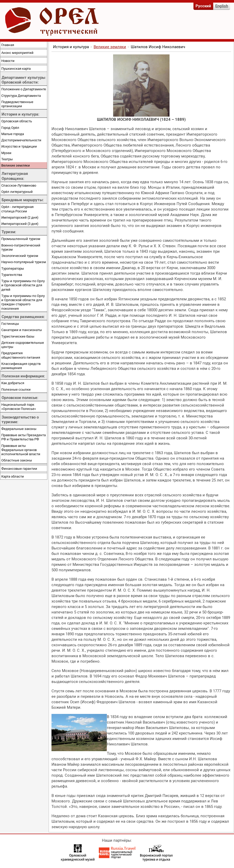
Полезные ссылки (16, 389)
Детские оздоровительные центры (23, 345)
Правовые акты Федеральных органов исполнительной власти (21, 450)
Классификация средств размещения (21, 366)
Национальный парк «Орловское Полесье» (19, 407)
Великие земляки (16, 165)
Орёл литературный (17, 192)
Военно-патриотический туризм (21, 247)
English (222, 6)
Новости (8, 61)
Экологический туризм (20, 256)
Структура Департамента (21, 96)
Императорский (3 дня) (20, 224)
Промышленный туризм (21, 239)
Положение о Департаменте (24, 89)
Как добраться (13, 383)
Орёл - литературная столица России (17, 209)
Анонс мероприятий (17, 53)
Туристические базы (18, 336)
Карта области (13, 476)
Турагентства (12, 275)
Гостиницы (10, 324)
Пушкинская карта (16, 68)
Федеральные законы (19, 429)
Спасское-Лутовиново (19, 185)
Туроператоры (13, 268)
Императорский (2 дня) (20, 217)
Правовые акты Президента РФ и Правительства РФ (24, 437)
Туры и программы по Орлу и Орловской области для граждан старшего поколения (23, 302)
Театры (7, 159)
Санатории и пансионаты (22, 330)
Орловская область (17, 121)
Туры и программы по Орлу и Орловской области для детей (23, 285)
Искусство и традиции (19, 146)
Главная (8, 45)
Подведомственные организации (17, 104)
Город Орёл (10, 128)
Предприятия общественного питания (21, 355)
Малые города (13, 134)
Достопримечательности (21, 140)
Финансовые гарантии (19, 468)
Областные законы (17, 460)
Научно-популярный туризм (24, 262)
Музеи (6, 153)
